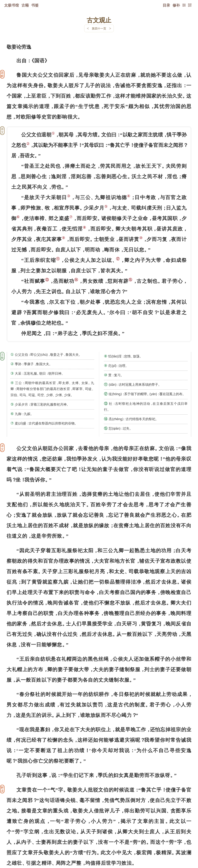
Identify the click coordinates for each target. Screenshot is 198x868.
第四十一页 (99, 28)
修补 (176, 5)
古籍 (25, 5)
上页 (184, 844)
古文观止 (99, 20)
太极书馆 (12, 5)
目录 (166, 5)
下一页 (99, 843)
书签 (35, 5)
